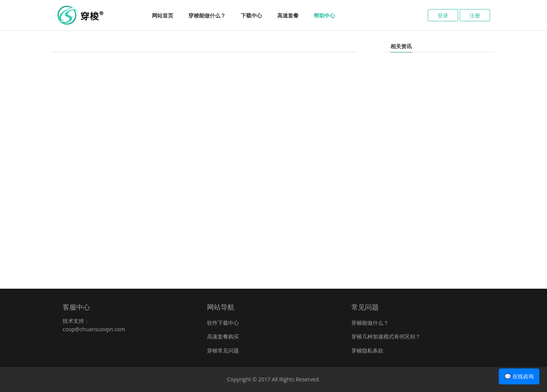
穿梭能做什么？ (207, 15)
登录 (443, 15)
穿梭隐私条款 (367, 350)
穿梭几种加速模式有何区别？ (386, 336)
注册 (475, 15)
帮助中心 (324, 15)
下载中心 (251, 15)
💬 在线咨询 (519, 376)
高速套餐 (288, 15)
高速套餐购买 (223, 336)
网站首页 (163, 15)
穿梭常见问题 (223, 350)
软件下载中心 (223, 323)
